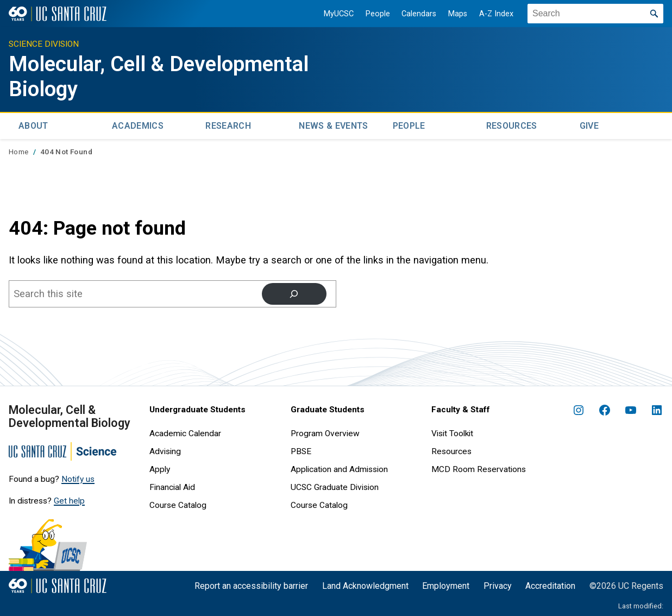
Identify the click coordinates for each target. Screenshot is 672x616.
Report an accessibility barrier (251, 584)
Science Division (44, 44)
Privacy (498, 584)
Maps (453, 14)
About (33, 125)
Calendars (414, 14)
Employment (446, 584)
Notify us (78, 477)
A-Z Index (492, 14)
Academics (138, 125)
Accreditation (550, 584)
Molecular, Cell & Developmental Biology (127, 76)
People (373, 14)
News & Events (333, 125)
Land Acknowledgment (365, 584)
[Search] (294, 292)
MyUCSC (334, 14)
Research (228, 125)
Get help (69, 499)
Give (589, 125)
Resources (512, 125)
